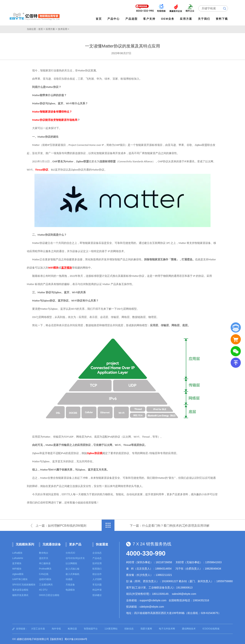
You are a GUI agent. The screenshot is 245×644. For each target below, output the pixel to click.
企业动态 (97, 552)
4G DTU (43, 589)
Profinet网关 (45, 568)
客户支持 (150, 19)
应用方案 (187, 19)
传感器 (69, 579)
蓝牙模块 (17, 563)
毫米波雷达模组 (20, 589)
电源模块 (70, 589)
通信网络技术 (189, 628)
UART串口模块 (20, 579)
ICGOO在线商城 (211, 628)
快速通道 (102, 544)
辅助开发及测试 (20, 595)
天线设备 (70, 584)
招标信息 (129, 628)
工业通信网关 (46, 584)
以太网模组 (71, 563)
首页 (99, 19)
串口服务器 (45, 563)
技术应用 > (64, 29)
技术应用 (97, 563)
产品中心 (114, 19)
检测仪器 (72, 628)
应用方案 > (51, 29)
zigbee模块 (18, 574)
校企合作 (97, 574)
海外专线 (56, 628)
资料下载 (222, 19)
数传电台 (44, 552)
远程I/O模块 (45, 579)
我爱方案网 (146, 628)
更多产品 (75, 544)
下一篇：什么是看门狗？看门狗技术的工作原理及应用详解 (170, 525)
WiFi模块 (17, 568)
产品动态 (97, 558)
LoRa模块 (17, 552)
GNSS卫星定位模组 (49, 595)
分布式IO (70, 552)
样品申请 (97, 589)
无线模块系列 (25, 544)
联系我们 (97, 568)
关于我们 (204, 19)
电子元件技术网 (167, 628)
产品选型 (132, 19)
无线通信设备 (52, 544)
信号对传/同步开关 (75, 558)
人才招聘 (97, 579)
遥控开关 (44, 558)
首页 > (42, 29)
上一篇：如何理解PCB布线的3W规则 (61, 525)
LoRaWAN (18, 558)
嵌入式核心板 (73, 568)
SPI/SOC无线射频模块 (24, 584)
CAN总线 (44, 574)
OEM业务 (168, 19)
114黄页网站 (111, 628)
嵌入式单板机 (73, 574)
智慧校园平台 (91, 628)
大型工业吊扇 (38, 628)
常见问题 (97, 584)
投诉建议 (97, 595)
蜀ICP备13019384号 (76, 639)
